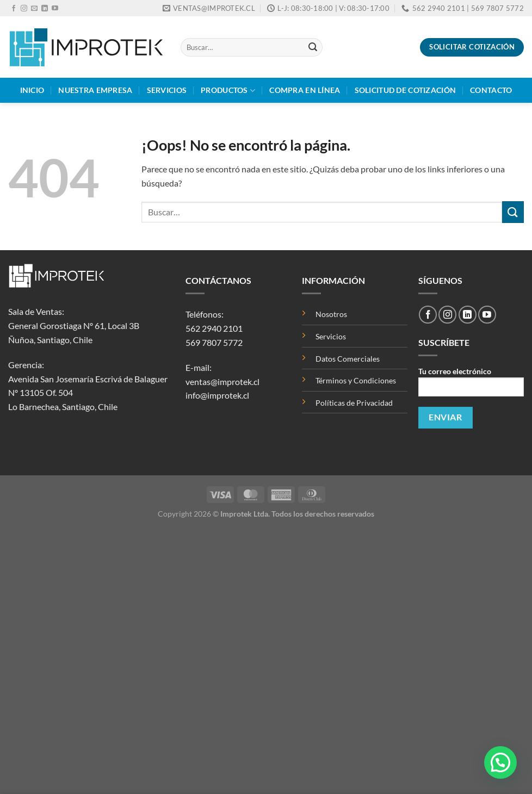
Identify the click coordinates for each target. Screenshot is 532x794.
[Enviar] (313, 47)
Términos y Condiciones (356, 380)
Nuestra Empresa (95, 90)
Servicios (167, 90)
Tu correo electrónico (471, 385)
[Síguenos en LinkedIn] (45, 9)
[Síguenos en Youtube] (55, 9)
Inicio (32, 90)
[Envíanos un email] (34, 9)
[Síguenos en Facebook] (14, 9)
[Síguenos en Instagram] (24, 9)
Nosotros (331, 314)
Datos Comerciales (348, 359)
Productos (228, 91)
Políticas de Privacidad (354, 403)
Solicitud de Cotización (406, 90)
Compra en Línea (305, 90)
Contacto (491, 90)
